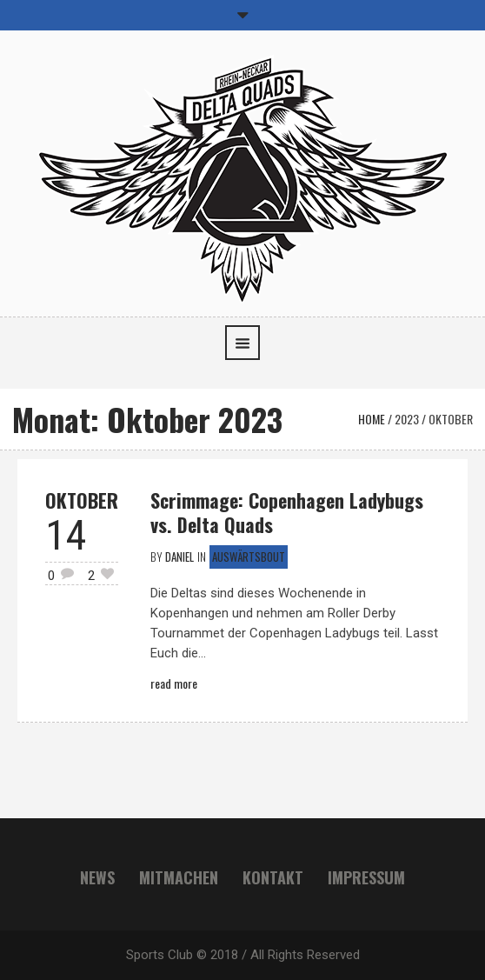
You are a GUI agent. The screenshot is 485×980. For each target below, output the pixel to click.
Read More (174, 683)
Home (372, 419)
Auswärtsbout (249, 557)
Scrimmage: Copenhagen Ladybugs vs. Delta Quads (287, 512)
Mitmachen (179, 877)
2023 (407, 419)
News (97, 877)
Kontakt (273, 877)
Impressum (366, 877)
